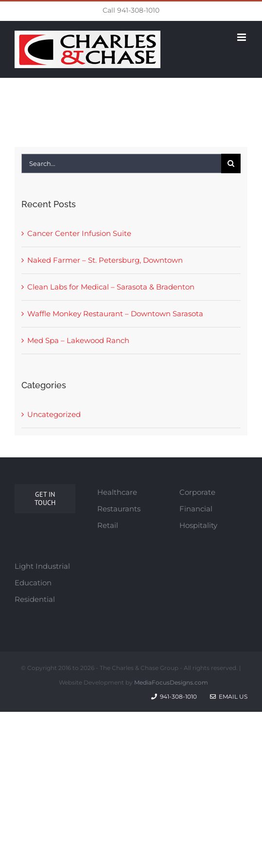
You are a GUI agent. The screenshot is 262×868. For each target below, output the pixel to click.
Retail (108, 525)
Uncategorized (54, 414)
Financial (196, 509)
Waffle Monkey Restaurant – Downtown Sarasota (115, 314)
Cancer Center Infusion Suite (79, 233)
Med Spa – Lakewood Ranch (78, 340)
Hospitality (198, 525)
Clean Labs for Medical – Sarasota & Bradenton (111, 287)
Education (33, 583)
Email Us (229, 696)
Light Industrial (42, 566)
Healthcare (117, 492)
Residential (35, 599)
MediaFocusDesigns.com (171, 682)
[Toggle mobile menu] (242, 37)
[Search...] (121, 163)
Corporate (197, 492)
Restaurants (119, 509)
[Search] (231, 163)
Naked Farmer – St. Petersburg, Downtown (105, 260)
